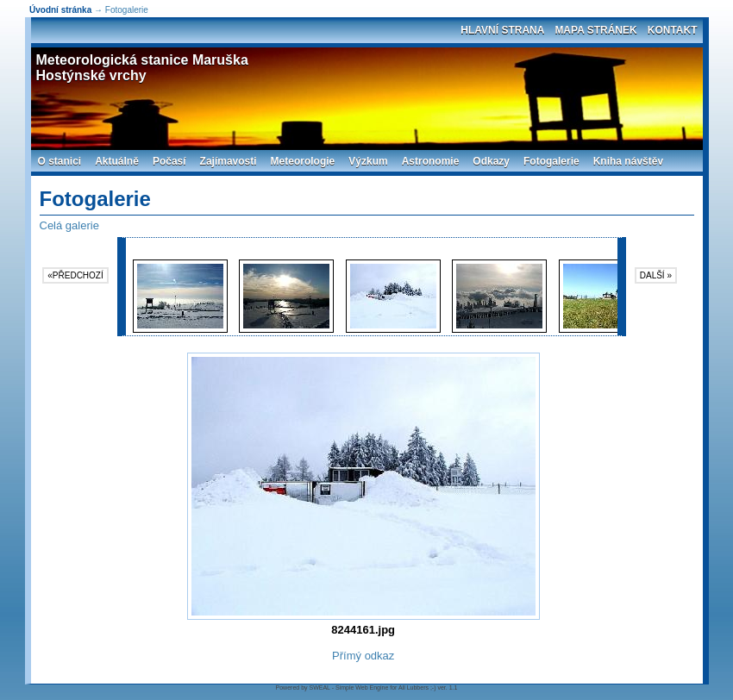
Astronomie (431, 161)
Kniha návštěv (628, 161)
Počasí (169, 161)
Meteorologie (303, 161)
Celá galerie (69, 225)
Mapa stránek (595, 30)
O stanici (60, 161)
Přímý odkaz (363, 656)
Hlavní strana (502, 30)
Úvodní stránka (60, 10)
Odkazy (491, 161)
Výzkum (368, 161)
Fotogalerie (551, 161)
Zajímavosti (229, 161)
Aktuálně (117, 161)
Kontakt (673, 30)
